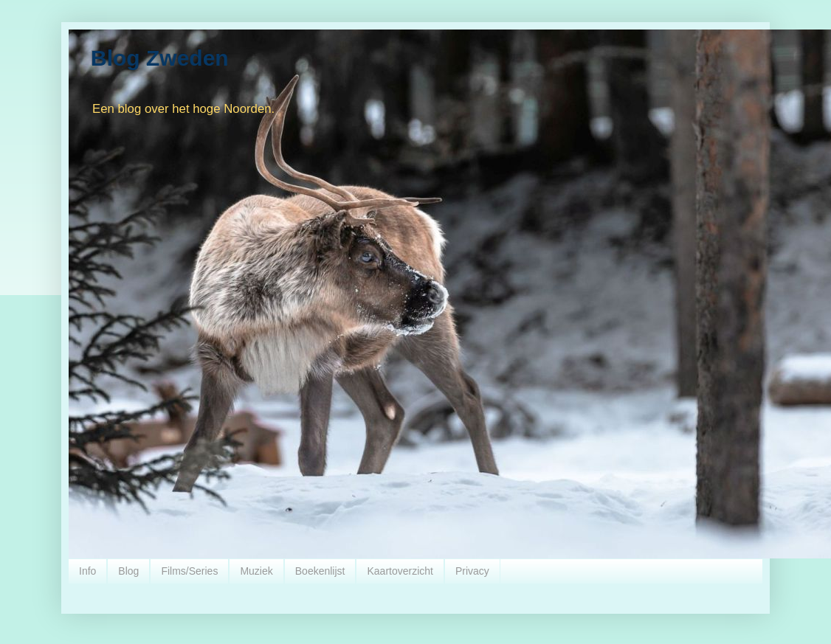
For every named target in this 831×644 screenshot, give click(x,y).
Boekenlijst (320, 571)
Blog (128, 571)
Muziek (256, 571)
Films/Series (189, 571)
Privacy (472, 571)
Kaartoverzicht (400, 571)
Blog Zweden (160, 58)
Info (87, 571)
